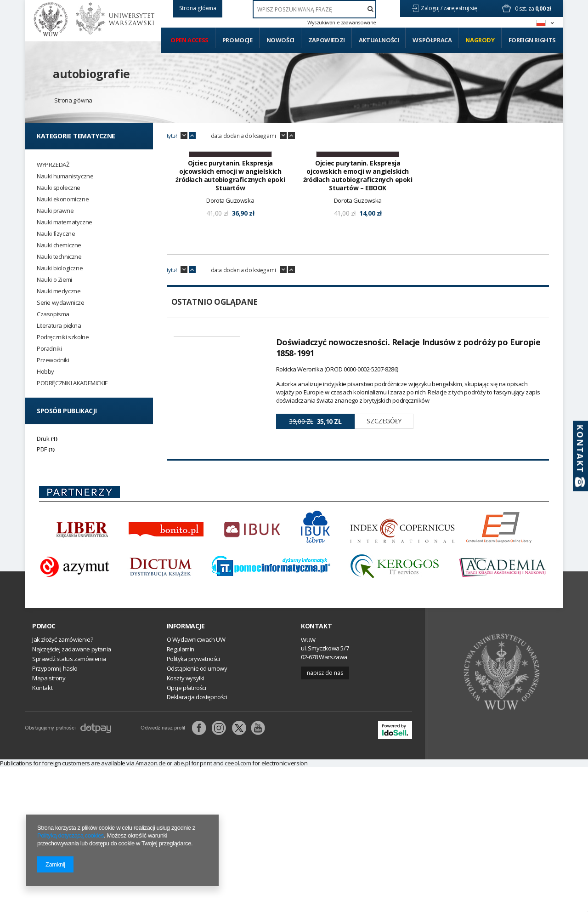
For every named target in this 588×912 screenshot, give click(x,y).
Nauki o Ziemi (54, 280)
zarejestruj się (461, 8)
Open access (189, 40)
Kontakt (316, 770)
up (192, 136)
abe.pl (182, 908)
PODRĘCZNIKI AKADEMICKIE (72, 383)
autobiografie (91, 74)
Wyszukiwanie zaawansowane (342, 23)
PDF (42, 449)
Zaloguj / (432, 8)
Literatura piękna (59, 326)
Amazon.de (150, 908)
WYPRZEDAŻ (53, 165)
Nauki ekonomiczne (63, 199)
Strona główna (73, 100)
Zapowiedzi (327, 40)
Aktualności (379, 40)
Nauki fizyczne (56, 234)
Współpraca (432, 40)
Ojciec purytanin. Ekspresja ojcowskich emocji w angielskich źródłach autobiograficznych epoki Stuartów (230, 292)
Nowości (280, 40)
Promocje (237, 40)
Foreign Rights (532, 40)
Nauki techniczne (59, 257)
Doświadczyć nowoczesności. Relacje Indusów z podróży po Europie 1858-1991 (408, 464)
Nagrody (480, 40)
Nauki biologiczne (60, 268)
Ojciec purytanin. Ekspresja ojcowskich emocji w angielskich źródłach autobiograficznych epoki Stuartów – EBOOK (358, 292)
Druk (43, 439)
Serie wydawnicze (61, 303)
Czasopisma (53, 314)
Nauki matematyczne (65, 222)
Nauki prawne (55, 211)
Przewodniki (53, 360)
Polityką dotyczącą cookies (71, 835)
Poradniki (49, 349)
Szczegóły (384, 538)
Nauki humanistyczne (65, 176)
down (184, 136)
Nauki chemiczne (59, 245)
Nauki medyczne (59, 291)
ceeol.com (238, 908)
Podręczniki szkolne (63, 337)
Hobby (45, 372)
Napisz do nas (325, 818)
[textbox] (314, 9)
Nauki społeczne (59, 188)
